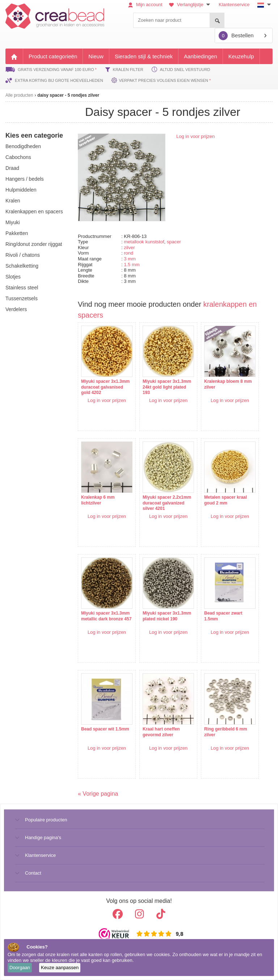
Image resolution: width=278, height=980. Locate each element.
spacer (174, 242)
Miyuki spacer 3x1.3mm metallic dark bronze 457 (106, 616)
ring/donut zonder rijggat (34, 244)
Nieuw (96, 56)
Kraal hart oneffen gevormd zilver (161, 732)
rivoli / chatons (23, 255)
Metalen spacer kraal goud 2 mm (226, 500)
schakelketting (22, 266)
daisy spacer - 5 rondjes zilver (68, 95)
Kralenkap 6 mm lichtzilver (98, 500)
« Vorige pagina (98, 794)
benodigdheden (23, 146)
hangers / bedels (25, 179)
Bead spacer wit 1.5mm (105, 729)
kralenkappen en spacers (34, 212)
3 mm (130, 259)
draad (12, 168)
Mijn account (145, 5)
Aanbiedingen (201, 56)
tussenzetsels (22, 298)
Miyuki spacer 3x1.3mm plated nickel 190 (167, 616)
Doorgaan (20, 968)
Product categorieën (53, 56)
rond (129, 253)
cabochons (18, 157)
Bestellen (236, 36)
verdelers (16, 309)
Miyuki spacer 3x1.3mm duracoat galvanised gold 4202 (105, 387)
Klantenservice (234, 5)
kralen (13, 201)
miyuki (13, 222)
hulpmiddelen (21, 190)
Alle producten (19, 95)
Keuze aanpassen (60, 968)
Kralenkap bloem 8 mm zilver (228, 384)
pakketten (17, 233)
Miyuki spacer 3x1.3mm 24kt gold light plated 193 (167, 387)
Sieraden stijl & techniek (144, 56)
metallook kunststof (144, 242)
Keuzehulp (241, 56)
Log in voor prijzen (195, 136)
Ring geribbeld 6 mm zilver (226, 732)
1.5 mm (132, 265)
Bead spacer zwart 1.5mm (223, 616)
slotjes (13, 277)
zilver (129, 248)
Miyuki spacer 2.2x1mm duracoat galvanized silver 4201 (167, 503)
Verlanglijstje (190, 5)
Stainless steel (22, 288)
